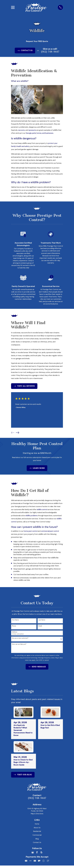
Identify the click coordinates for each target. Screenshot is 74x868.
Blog (37, 839)
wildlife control (42, 509)
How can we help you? (19, 644)
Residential (37, 831)
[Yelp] (41, 852)
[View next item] (17, 433)
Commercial (37, 835)
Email (40, 626)
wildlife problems (31, 516)
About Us (37, 828)
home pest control (31, 531)
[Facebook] (37, 852)
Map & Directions (37, 814)
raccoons (21, 130)
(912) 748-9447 (37, 798)
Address (15, 632)
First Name (15, 620)
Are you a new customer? (20, 638)
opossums (32, 130)
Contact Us (37, 843)
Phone (14, 626)
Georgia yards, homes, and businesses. (40, 133)
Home (37, 824)
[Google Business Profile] (33, 852)
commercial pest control (50, 531)
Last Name (42, 620)
